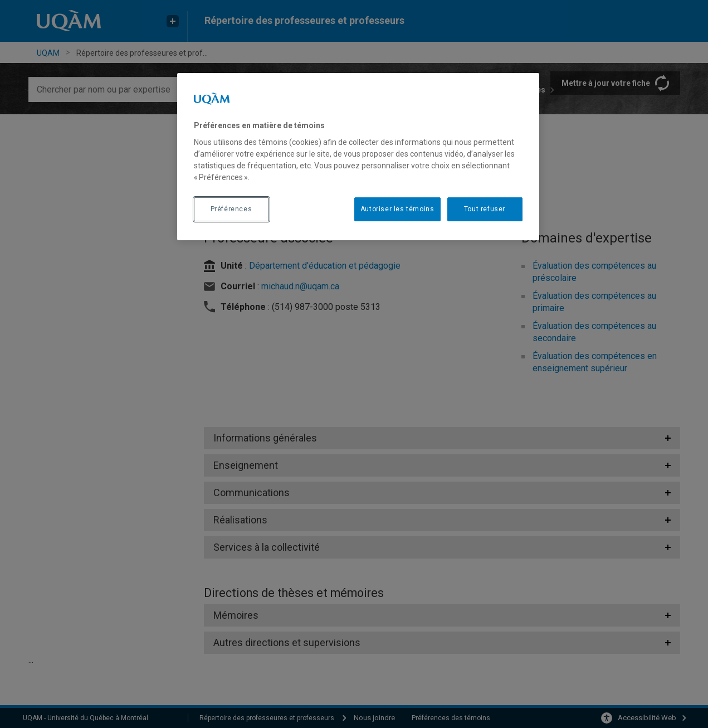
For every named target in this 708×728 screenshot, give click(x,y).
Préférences (231, 209)
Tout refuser (485, 209)
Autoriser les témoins (397, 209)
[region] (358, 157)
